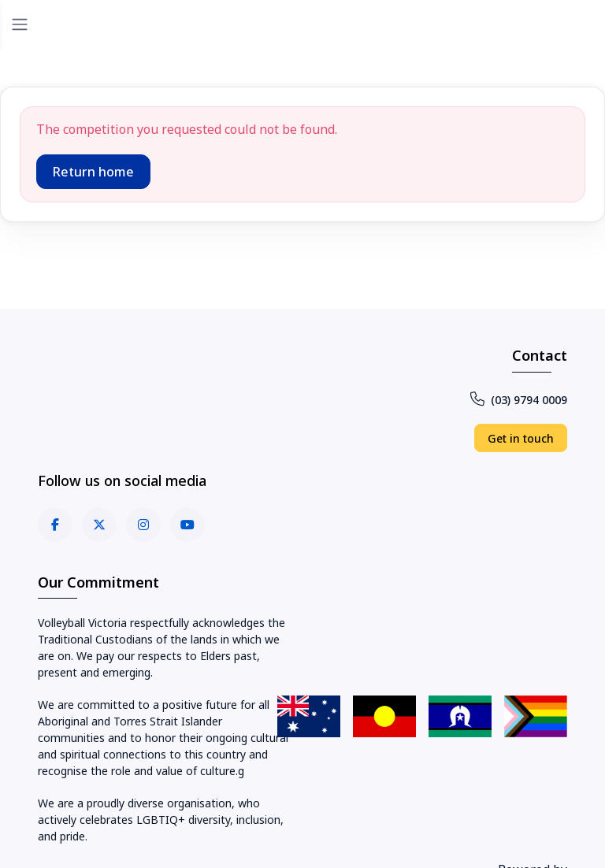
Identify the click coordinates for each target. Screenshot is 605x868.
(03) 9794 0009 (519, 400)
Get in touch (521, 438)
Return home (93, 172)
